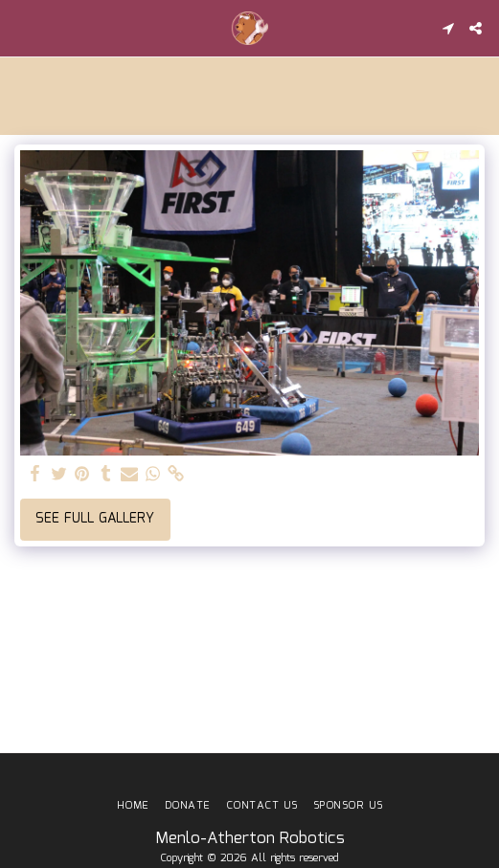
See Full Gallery (95, 519)
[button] (21, 28)
